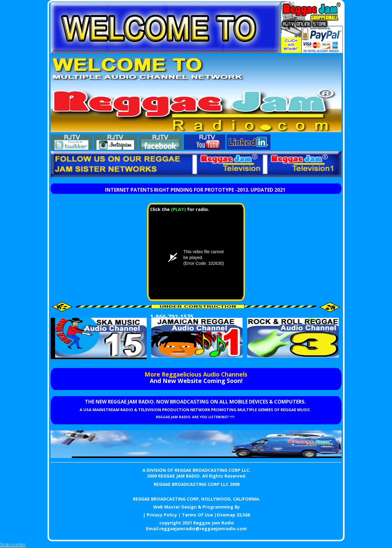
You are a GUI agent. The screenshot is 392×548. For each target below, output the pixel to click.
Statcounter (13, 545)
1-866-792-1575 (172, 317)
